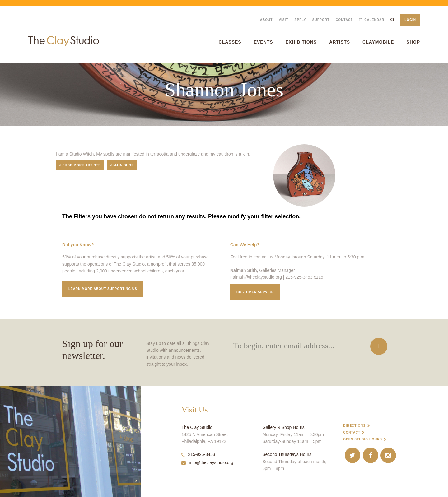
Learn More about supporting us (103, 289)
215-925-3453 (198, 454)
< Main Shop (122, 165)
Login (410, 20)
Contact (344, 20)
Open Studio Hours (363, 439)
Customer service (255, 292)
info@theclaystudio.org (207, 462)
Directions (354, 426)
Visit (283, 20)
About (266, 20)
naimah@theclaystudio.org (256, 277)
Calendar (374, 20)
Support (321, 20)
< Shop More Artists (80, 165)
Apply (300, 20)
